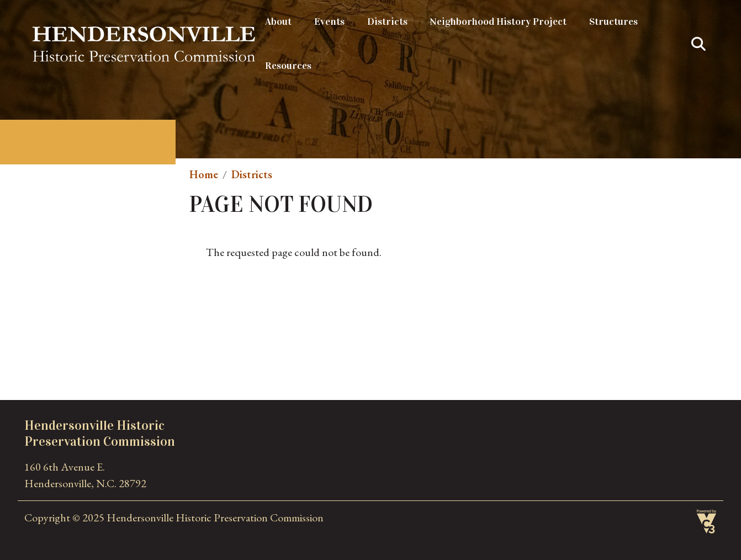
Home (204, 174)
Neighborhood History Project (498, 22)
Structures (613, 22)
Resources (288, 66)
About (278, 22)
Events (329, 22)
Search (698, 44)
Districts (387, 22)
